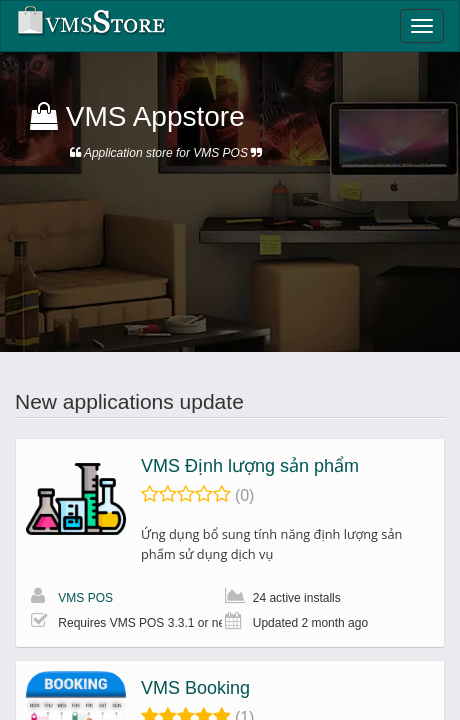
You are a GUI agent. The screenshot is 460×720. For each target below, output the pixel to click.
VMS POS (85, 598)
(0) (245, 495)
